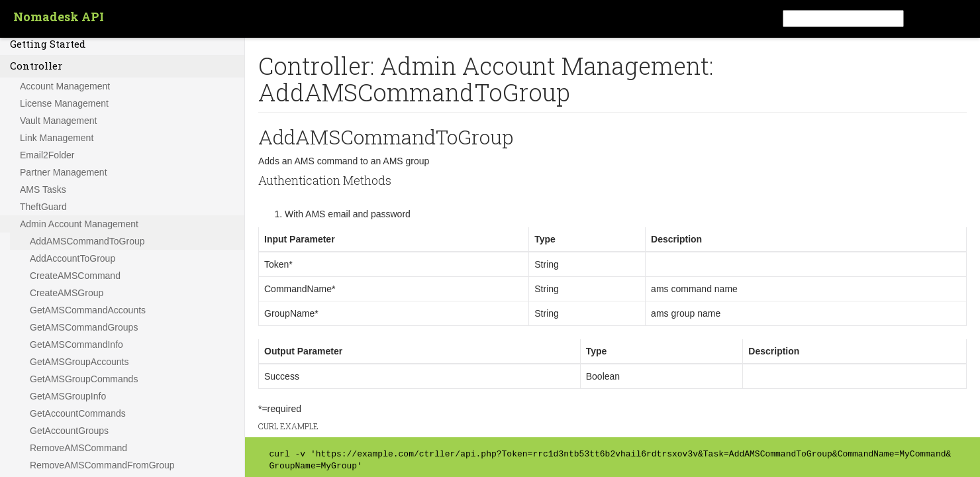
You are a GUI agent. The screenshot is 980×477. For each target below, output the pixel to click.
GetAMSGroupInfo (68, 396)
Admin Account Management (79, 224)
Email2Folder (47, 155)
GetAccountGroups (69, 431)
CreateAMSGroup (67, 293)
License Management (64, 103)
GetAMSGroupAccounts (79, 362)
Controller (36, 66)
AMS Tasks (43, 189)
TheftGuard (43, 207)
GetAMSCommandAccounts (88, 310)
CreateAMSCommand (75, 276)
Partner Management (64, 172)
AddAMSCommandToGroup (87, 241)
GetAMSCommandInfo (76, 344)
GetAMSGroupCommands (84, 379)
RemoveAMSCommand (78, 448)
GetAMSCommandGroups (84, 327)
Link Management (57, 138)
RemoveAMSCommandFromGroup (102, 465)
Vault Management (58, 121)
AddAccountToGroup (73, 258)
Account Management (65, 86)
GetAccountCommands (78, 413)
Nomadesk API (59, 17)
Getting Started (48, 44)
